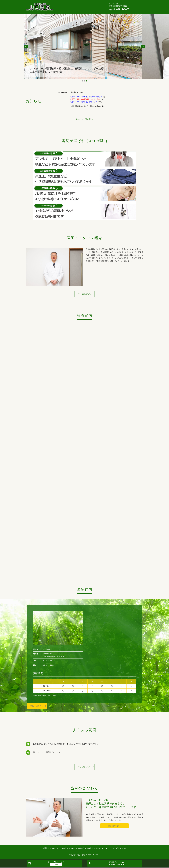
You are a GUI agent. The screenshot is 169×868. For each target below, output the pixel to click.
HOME (75, 11)
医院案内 (60, 7)
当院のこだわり (87, 7)
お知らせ (93, 3)
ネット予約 (56, 862)
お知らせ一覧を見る (84, 119)
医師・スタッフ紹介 (76, 3)
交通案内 (60, 3)
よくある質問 (62, 11)
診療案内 (72, 7)
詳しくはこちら (84, 294)
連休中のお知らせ (77, 92)
